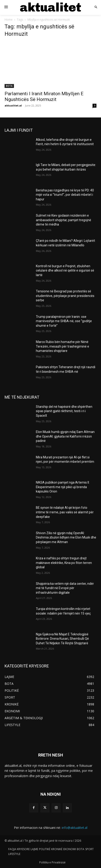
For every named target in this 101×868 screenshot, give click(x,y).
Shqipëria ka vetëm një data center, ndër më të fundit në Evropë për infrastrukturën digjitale (65, 588)
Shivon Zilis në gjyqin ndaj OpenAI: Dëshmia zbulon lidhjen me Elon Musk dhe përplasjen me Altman (66, 537)
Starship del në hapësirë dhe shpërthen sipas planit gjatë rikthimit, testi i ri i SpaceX (64, 411)
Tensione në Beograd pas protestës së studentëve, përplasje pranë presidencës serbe (65, 296)
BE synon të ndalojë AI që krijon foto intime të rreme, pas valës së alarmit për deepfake (65, 512)
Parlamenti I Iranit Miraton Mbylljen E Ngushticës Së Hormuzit (44, 97)
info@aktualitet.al (74, 828)
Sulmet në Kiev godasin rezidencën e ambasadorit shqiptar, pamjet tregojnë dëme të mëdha (64, 220)
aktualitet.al (13, 105)
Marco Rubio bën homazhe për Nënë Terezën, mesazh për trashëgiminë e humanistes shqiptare (62, 346)
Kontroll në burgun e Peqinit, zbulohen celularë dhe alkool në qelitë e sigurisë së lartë (65, 271)
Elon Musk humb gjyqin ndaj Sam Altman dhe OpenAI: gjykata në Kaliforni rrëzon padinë (65, 436)
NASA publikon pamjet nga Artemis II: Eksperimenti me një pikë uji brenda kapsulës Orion (63, 487)
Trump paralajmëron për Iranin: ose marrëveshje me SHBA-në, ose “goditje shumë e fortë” (64, 321)
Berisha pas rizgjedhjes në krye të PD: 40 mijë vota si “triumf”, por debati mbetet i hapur (65, 195)
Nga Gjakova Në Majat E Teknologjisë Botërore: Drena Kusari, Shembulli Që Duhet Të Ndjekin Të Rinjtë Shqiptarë (62, 639)
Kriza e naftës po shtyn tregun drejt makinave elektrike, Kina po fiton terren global (64, 563)
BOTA (9, 86)
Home (9, 20)
